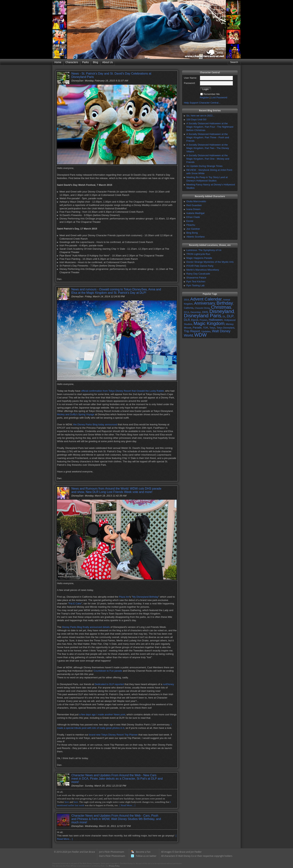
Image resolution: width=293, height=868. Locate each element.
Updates (206, 331)
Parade (197, 328)
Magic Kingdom (209, 323)
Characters (72, 62)
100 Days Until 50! (196, 120)
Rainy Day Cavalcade (198, 274)
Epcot (195, 320)
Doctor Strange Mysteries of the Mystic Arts (210, 262)
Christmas (221, 307)
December (196, 312)
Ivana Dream (193, 209)
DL (224, 317)
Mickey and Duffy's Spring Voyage (76, 414)
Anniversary (205, 303)
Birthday (225, 303)
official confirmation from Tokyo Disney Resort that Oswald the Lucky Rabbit (122, 391)
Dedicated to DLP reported (109, 684)
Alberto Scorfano (195, 237)
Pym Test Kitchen (196, 282)
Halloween (216, 320)
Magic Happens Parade (199, 258)
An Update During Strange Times (204, 166)
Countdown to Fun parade (108, 671)
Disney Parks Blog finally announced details (86, 627)
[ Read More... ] (127, 805)
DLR (187, 320)
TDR (205, 328)
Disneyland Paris (203, 316)
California (189, 308)
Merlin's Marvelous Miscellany (203, 270)
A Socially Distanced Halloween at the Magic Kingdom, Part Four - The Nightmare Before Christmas (210, 127)
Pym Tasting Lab (195, 285)
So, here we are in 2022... (200, 116)
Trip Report (192, 331)
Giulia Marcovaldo (196, 201)
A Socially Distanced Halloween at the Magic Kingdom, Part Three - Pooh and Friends (208, 137)
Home (58, 62)
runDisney (168, 684)
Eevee (190, 221)
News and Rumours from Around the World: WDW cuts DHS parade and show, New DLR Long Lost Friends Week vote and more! (116, 490)
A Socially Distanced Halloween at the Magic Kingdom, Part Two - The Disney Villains (208, 148)
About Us (108, 62)
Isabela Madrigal (195, 213)
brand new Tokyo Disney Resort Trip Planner (113, 735)
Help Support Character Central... (202, 103)
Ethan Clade (193, 217)
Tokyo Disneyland (225, 328)
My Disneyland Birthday (145, 597)
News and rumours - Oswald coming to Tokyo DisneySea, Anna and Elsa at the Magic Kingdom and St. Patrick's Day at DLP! (116, 291)
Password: (190, 83)
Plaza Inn (124, 597)
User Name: (190, 78)
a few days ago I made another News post (102, 714)
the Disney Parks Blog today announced (95, 424)
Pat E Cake (75, 603)
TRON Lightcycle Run (198, 254)
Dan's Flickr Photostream (112, 856)
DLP (230, 316)
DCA (186, 312)
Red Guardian (194, 205)
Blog (95, 62)
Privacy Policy (114, 866)
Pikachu (191, 225)
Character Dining (202, 308)
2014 (186, 300)
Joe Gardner (193, 229)
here (67, 802)
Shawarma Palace (196, 278)
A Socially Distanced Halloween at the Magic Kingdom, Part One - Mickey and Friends (208, 159)
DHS (205, 312)
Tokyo (212, 328)
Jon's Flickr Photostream (112, 852)
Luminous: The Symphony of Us (204, 250)
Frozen (203, 320)
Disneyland (222, 311)
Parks (85, 62)
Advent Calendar (206, 299)
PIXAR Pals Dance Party (200, 266)
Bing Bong (192, 233)
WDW (201, 335)
